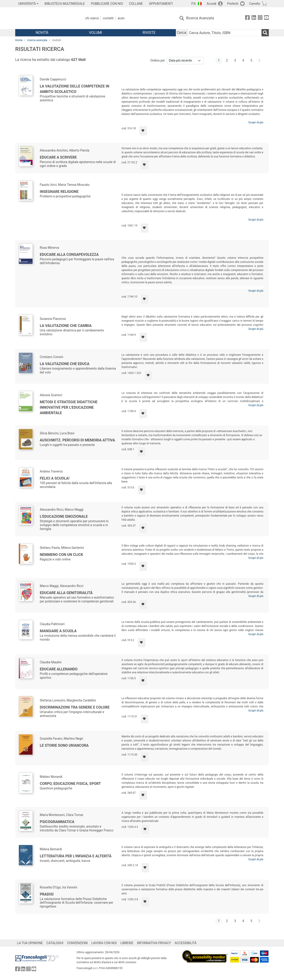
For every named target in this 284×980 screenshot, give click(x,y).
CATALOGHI (55, 943)
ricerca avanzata (37, 40)
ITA (193, 4)
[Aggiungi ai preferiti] (143, 131)
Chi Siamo (92, 18)
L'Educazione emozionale (64, 516)
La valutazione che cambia (66, 326)
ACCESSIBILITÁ (186, 943)
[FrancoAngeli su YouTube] (267, 18)
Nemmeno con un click (61, 555)
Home (19, 40)
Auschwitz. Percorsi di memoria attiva (77, 440)
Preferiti (233, 4)
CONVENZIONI (77, 943)
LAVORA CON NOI (104, 943)
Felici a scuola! (55, 478)
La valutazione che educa (65, 364)
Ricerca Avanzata (200, 18)
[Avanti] (259, 61)
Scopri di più (256, 122)
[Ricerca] (265, 33)
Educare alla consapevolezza (69, 255)
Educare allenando (59, 669)
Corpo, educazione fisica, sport (70, 784)
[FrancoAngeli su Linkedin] (254, 18)
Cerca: (182, 33)
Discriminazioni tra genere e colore (75, 707)
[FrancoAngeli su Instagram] (260, 18)
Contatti (108, 18)
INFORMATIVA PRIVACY (154, 943)
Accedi (211, 4)
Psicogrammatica (57, 822)
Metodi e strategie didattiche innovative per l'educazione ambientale (69, 407)
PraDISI (47, 894)
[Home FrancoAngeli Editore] (45, 18)
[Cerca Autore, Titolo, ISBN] (225, 33)
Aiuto (121, 18)
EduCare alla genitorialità (66, 593)
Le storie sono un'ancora (64, 745)
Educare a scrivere (58, 157)
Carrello (255, 4)
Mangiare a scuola (58, 631)
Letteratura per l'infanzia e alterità (76, 856)
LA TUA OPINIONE (30, 943)
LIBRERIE (127, 943)
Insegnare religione (59, 192)
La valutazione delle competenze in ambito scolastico (75, 89)
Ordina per (158, 60)
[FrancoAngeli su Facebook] (247, 18)
